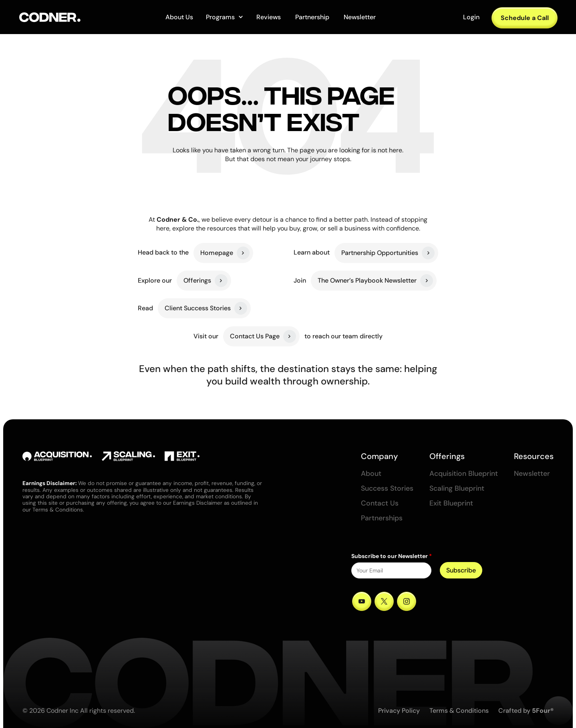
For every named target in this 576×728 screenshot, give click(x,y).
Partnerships (382, 518)
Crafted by (526, 711)
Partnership (312, 17)
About (371, 474)
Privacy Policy (399, 711)
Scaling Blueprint (457, 488)
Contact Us (380, 503)
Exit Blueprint (451, 503)
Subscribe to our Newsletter (392, 556)
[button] (225, 17)
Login (471, 17)
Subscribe (461, 570)
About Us (179, 17)
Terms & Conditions (459, 711)
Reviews (269, 17)
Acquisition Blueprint (464, 474)
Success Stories (387, 488)
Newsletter (360, 17)
